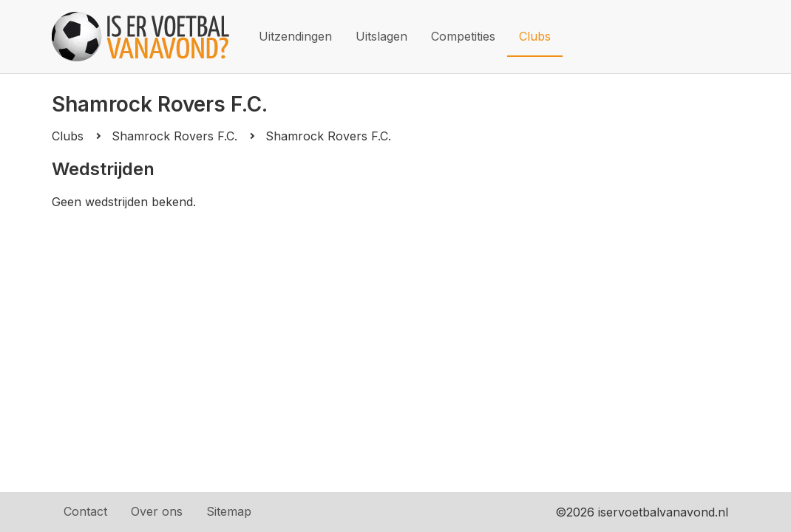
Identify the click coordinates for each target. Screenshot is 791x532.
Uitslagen (381, 36)
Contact (85, 511)
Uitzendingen (295, 36)
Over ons (157, 511)
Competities (463, 36)
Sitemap (229, 511)
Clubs (535, 36)
